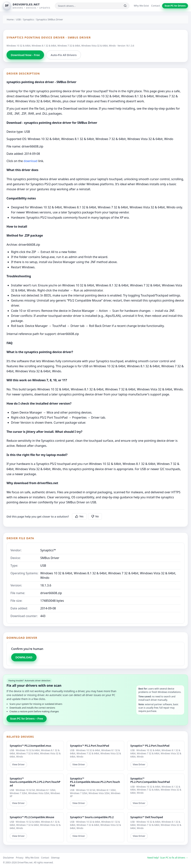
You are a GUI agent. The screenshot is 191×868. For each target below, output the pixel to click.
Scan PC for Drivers (175, 6)
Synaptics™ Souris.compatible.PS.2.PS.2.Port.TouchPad (35, 782)
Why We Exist (141, 6)
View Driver (18, 764)
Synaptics (29, 19)
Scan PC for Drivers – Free (27, 719)
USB (18, 19)
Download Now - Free (25, 55)
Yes (79, 516)
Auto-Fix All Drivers (64, 55)
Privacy (20, 858)
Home (10, 19)
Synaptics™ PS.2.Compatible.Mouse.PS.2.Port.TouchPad (95, 782)
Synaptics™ (48, 550)
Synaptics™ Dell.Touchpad (147, 817)
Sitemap (55, 858)
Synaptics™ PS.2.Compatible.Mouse (32, 817)
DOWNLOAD (24, 657)
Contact (155, 6)
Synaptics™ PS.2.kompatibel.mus (30, 746)
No (95, 516)
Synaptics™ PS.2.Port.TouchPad (89, 746)
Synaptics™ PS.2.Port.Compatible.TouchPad (150, 780)
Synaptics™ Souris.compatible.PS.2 (92, 817)
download (30, 161)
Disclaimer (8, 858)
